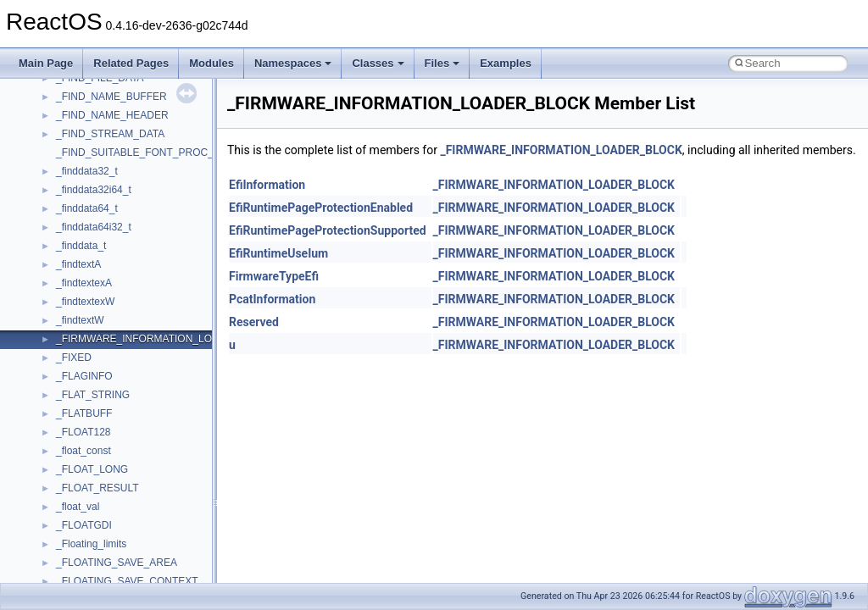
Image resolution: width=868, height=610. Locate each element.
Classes (378, 63)
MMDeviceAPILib (95, 264)
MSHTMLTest (86, 302)
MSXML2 (77, 395)
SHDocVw (79, 581)
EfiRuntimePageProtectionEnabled (321, 208)
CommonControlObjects (110, 97)
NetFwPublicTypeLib (102, 451)
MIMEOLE (79, 246)
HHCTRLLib (83, 152)
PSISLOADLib (88, 488)
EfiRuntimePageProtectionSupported (328, 230)
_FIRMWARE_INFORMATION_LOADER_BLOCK (561, 150)
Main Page (46, 63)
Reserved (254, 322)
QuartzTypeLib (89, 525)
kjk (62, 227)
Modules (211, 63)
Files (442, 63)
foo (63, 134)
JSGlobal (77, 208)
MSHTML (78, 283)
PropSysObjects (92, 469)
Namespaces (293, 63)
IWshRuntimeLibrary (102, 190)
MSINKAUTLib (89, 320)
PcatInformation (272, 299)
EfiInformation (267, 185)
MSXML (74, 376)
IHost (68, 171)
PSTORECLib (87, 507)
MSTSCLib (81, 358)
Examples (506, 63)
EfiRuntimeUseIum (278, 253)
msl (64, 339)
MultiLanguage (89, 413)
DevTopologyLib (92, 115)
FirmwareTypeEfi (274, 276)
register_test (84, 544)
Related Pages (131, 63)
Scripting (76, 563)
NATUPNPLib (86, 432)
